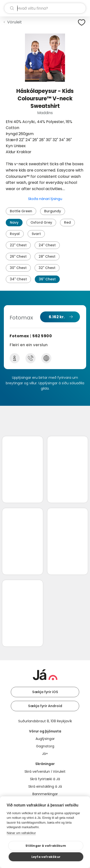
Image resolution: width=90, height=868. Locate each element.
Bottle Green (21, 211)
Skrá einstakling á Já (45, 786)
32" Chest (47, 268)
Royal (15, 234)
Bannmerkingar (45, 794)
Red (67, 222)
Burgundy (53, 211)
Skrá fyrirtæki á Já (45, 779)
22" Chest (18, 245)
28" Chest (47, 256)
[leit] (45, 8)
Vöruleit (15, 22)
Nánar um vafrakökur (21, 833)
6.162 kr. (57, 317)
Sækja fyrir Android (45, 706)
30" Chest (18, 268)
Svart (36, 234)
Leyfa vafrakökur (46, 857)
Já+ (45, 754)
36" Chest (47, 279)
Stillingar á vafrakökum (46, 846)
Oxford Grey (41, 222)
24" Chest (47, 245)
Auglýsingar (45, 739)
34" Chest (18, 279)
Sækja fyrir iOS (45, 692)
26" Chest (18, 256)
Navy (14, 222)
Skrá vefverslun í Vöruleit (45, 772)
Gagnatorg (45, 746)
